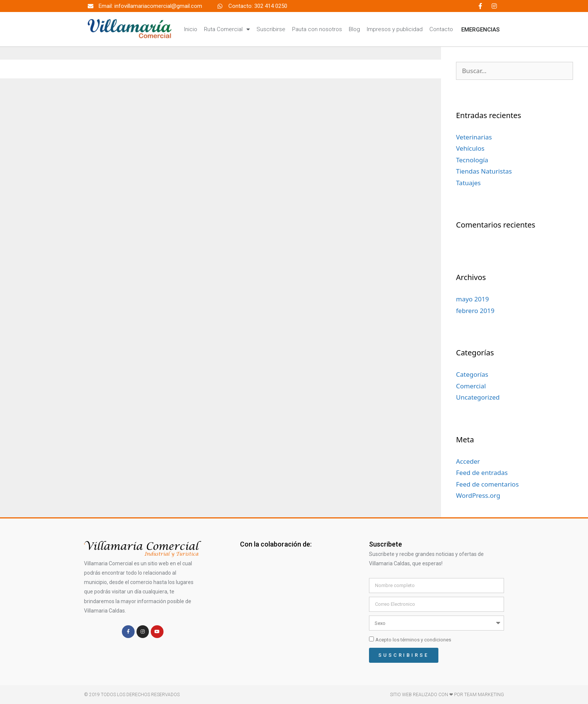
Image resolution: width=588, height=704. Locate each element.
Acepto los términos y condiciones (413, 640)
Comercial (471, 386)
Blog (354, 29)
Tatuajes (468, 183)
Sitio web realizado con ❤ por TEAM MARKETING (447, 695)
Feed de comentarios (487, 484)
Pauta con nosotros (317, 29)
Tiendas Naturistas (484, 171)
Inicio (191, 29)
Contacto (441, 29)
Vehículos (470, 148)
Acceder (468, 461)
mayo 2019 (472, 299)
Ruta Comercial (227, 29)
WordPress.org (478, 495)
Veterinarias (474, 137)
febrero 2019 (475, 311)
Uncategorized (478, 397)
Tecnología (472, 160)
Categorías (472, 374)
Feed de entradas (482, 473)
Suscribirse (271, 29)
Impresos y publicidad (395, 29)
